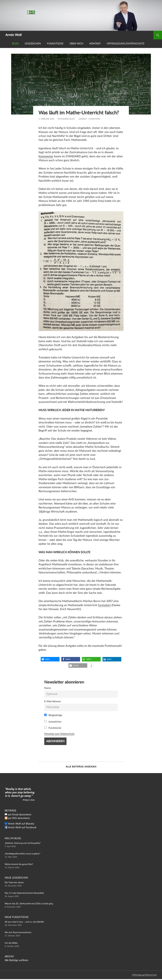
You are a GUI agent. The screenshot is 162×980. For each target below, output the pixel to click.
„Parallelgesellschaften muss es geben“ (22, 854)
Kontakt (95, 44)
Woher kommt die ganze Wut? (19, 864)
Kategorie (63, 119)
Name (48, 688)
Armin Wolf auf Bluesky (21, 824)
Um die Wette (11, 943)
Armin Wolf (14, 35)
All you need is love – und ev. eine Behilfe (24, 922)
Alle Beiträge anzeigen (81, 767)
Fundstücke (55, 44)
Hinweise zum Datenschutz (59, 734)
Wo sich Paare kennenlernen (18, 932)
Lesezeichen (33, 44)
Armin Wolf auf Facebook (22, 828)
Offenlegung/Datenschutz (126, 44)
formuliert (104, 605)
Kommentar (46, 156)
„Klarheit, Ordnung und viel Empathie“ (23, 843)
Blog (15, 44)
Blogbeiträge (53, 715)
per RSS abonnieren (19, 818)
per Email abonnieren (20, 815)
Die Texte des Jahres (14, 882)
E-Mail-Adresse (53, 701)
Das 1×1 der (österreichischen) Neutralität (24, 893)
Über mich (76, 44)
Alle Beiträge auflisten (16, 960)
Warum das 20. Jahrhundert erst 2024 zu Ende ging (29, 904)
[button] (50, 659)
